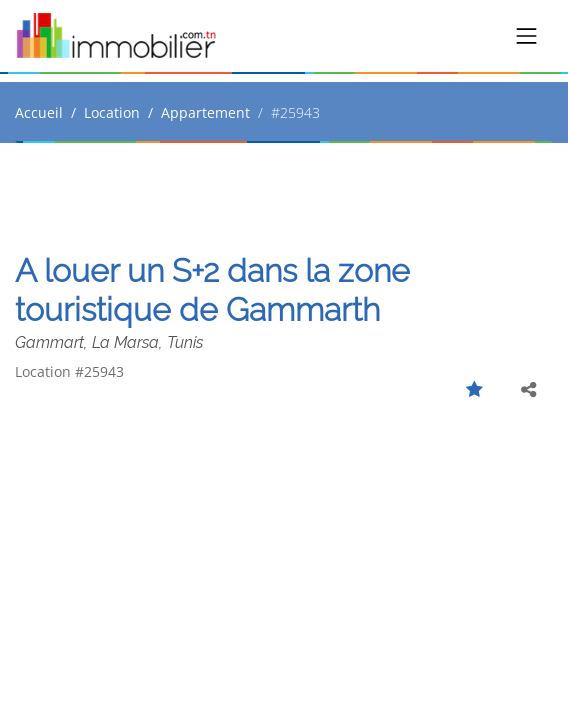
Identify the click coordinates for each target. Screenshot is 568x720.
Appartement (205, 112)
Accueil (39, 112)
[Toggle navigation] (527, 36)
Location (112, 112)
